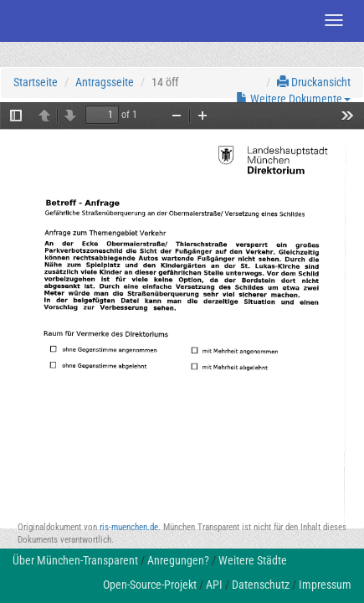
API (214, 585)
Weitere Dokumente (293, 99)
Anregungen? (178, 560)
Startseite (36, 82)
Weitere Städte (253, 560)
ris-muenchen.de (129, 527)
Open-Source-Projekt (150, 585)
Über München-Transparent (75, 560)
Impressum (325, 585)
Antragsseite (105, 82)
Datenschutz (261, 585)
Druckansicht (314, 82)
